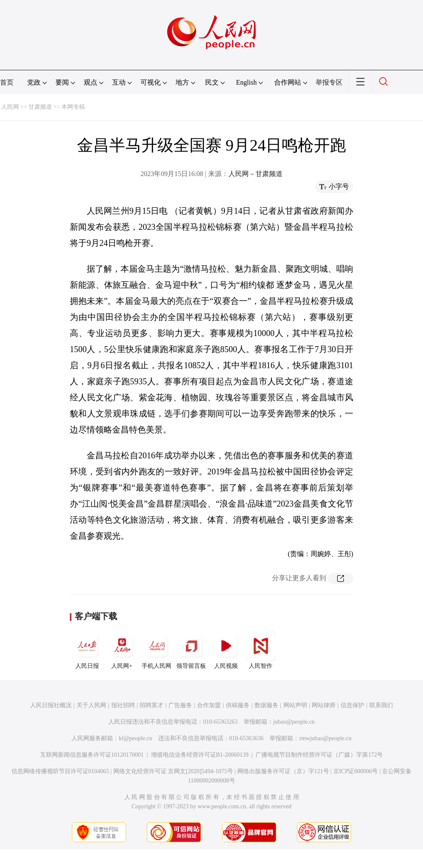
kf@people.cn (136, 738)
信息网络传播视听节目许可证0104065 (60, 771)
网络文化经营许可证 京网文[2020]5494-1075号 (173, 771)
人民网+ (122, 650)
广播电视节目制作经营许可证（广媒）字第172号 (319, 755)
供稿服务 (238, 705)
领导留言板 (191, 650)
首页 (7, 82)
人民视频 (226, 650)
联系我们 (381, 705)
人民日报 (87, 650)
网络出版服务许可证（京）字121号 (283, 771)
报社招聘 (123, 705)
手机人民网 (157, 650)
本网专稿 (73, 107)
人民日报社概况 (51, 705)
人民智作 (261, 650)
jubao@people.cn (294, 722)
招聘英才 (151, 705)
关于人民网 (91, 705)
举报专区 (329, 82)
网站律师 (324, 705)
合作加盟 (209, 705)
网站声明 (295, 705)
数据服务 (266, 705)
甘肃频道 (40, 107)
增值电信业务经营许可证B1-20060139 (200, 755)
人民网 (10, 107)
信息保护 (352, 705)
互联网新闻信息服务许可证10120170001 (92, 755)
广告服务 (180, 705)
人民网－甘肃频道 (255, 174)
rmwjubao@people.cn (325, 738)
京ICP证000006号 (356, 771)
